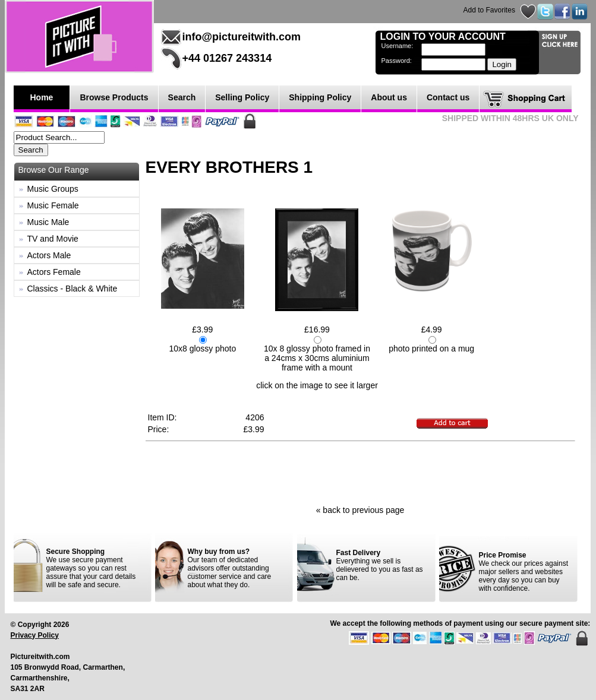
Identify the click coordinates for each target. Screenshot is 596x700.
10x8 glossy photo (202, 349)
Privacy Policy (35, 635)
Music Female (53, 205)
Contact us (448, 97)
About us (389, 97)
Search (182, 97)
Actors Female (54, 272)
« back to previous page (360, 510)
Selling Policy (242, 97)
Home (42, 97)
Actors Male (49, 255)
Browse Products (114, 97)
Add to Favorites (489, 10)
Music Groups (53, 189)
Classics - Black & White (72, 289)
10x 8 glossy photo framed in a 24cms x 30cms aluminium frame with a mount (317, 358)
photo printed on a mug (431, 349)
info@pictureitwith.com (242, 37)
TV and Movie (53, 239)
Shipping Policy (320, 97)
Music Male (48, 222)
